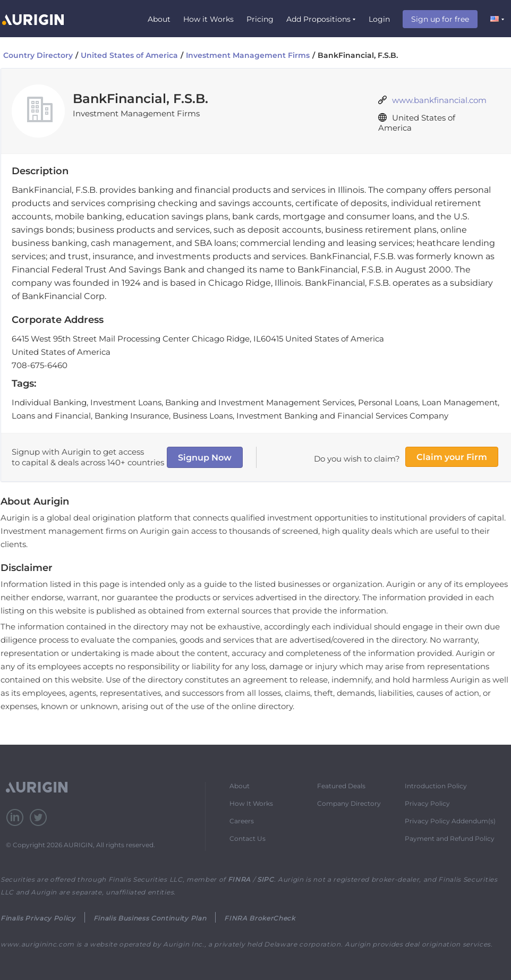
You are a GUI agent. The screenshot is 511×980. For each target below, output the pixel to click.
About (159, 19)
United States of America (129, 55)
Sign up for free (440, 19)
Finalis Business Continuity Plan (150, 918)
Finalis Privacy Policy (38, 918)
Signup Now (205, 458)
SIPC (266, 879)
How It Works (251, 803)
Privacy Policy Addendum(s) (450, 821)
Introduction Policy (436, 786)
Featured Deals (341, 786)
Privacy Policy (427, 803)
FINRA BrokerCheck (259, 918)
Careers (242, 821)
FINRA (239, 879)
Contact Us (248, 838)
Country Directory (38, 55)
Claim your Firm (452, 457)
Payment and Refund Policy (450, 838)
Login (379, 19)
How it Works (208, 19)
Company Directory (349, 803)
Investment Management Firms (248, 55)
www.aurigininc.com (37, 944)
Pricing (260, 19)
